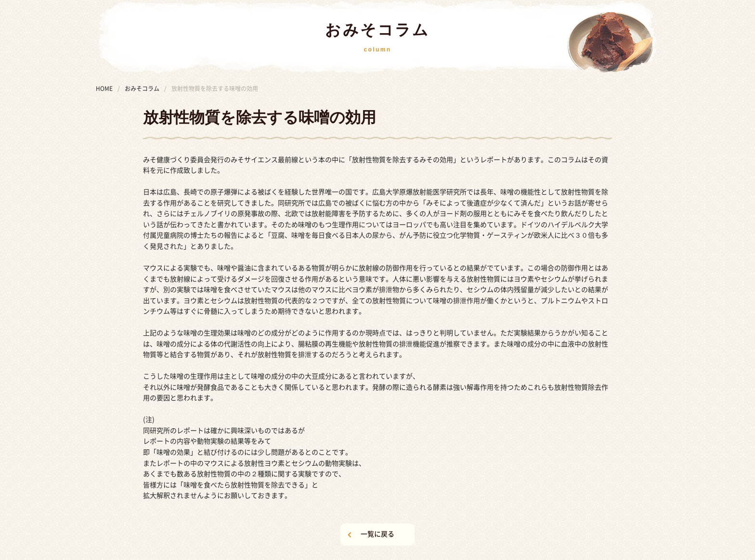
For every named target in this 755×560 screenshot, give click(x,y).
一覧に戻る (377, 534)
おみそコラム (142, 89)
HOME (104, 89)
